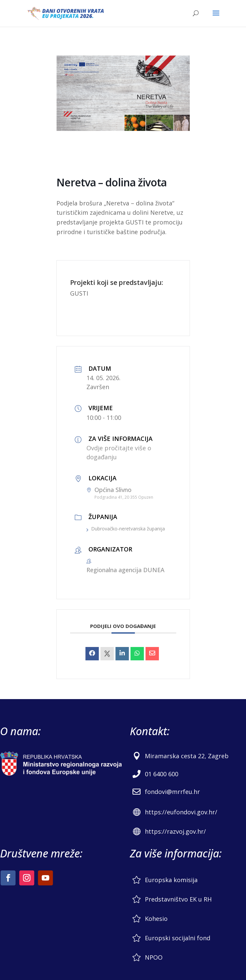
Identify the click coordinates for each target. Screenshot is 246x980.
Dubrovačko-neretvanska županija (126, 529)
